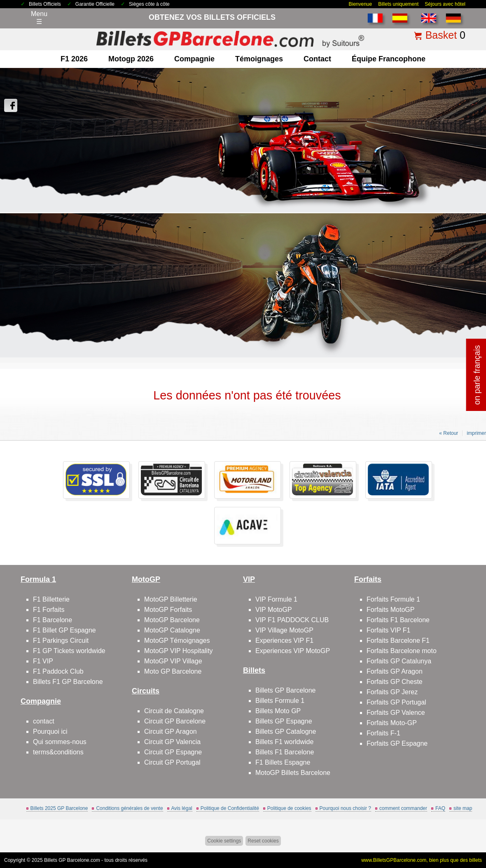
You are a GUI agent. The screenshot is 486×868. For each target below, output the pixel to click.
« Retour (449, 433)
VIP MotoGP (274, 610)
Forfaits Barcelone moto (402, 651)
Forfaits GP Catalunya (399, 661)
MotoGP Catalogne (172, 630)
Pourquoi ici (50, 731)
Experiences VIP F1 (284, 640)
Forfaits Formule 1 (393, 599)
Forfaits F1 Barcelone (398, 620)
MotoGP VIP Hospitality (179, 651)
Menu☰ (39, 18)
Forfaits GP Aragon (395, 671)
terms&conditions (58, 752)
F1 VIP (43, 661)
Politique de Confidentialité (230, 808)
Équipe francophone (389, 59)
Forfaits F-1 (383, 733)
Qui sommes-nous (60, 742)
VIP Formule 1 (276, 599)
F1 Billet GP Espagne (64, 630)
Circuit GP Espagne (173, 752)
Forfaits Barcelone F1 (398, 640)
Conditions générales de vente (129, 808)
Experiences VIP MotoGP (293, 651)
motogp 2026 (131, 59)
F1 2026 (74, 59)
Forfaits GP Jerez (392, 692)
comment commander (403, 808)
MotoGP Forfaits (168, 610)
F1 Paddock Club (58, 671)
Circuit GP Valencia (172, 742)
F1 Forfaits (49, 610)
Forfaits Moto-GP (392, 723)
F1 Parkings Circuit (61, 640)
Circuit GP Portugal (172, 762)
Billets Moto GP (278, 711)
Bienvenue (360, 4)
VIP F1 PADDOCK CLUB (292, 620)
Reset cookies (263, 841)
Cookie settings (224, 841)
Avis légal (182, 808)
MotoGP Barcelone (172, 620)
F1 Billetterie (51, 599)
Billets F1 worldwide (284, 742)
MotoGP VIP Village (173, 661)
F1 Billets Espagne (283, 762)
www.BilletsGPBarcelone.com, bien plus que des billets (422, 860)
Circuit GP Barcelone (175, 721)
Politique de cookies (289, 808)
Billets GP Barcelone (285, 690)
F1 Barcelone (53, 620)
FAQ (440, 808)
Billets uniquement (398, 4)
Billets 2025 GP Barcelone (59, 808)
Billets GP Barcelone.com (72, 860)
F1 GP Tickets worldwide (69, 651)
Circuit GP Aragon (171, 731)
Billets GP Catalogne (286, 731)
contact (317, 59)
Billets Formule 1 (280, 701)
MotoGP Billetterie (171, 599)
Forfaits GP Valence (396, 713)
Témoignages (259, 59)
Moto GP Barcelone (173, 671)
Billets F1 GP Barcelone (68, 682)
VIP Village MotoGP (284, 630)
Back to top (465, 831)
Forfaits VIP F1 (388, 630)
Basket (441, 35)
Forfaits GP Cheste (395, 682)
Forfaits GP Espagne (397, 743)
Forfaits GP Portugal (396, 702)
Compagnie (194, 59)
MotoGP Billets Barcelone (293, 773)
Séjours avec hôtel (445, 4)
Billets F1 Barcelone (285, 752)
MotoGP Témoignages (177, 640)
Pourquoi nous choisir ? (345, 808)
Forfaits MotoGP (390, 610)
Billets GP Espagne (284, 721)
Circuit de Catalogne (174, 711)
